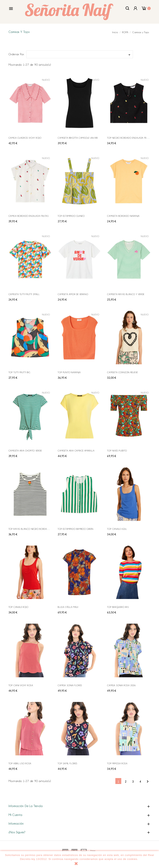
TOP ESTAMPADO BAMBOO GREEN (76, 529)
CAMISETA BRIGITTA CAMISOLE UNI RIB (78, 138)
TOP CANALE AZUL (117, 529)
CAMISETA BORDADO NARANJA (123, 216)
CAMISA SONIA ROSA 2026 (121, 685)
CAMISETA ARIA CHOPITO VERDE (25, 451)
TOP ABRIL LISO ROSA (20, 763)
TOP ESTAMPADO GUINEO (71, 216)
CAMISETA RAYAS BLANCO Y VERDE (126, 294)
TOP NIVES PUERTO (117, 451)
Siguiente (148, 782)
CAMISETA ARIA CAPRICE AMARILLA (76, 451)
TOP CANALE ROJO (18, 607)
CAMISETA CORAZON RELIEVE (122, 372)
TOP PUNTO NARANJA (69, 372)
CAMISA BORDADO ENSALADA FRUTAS (29, 216)
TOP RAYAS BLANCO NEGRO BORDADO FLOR (32, 529)
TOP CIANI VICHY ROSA (21, 685)
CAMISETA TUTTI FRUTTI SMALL (24, 294)
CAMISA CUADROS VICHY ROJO (25, 138)
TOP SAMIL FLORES (68, 763)
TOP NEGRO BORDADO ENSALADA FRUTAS (129, 138)
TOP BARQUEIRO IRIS (118, 607)
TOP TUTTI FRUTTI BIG (19, 372)
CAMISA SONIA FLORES (70, 685)
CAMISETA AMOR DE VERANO (73, 294)
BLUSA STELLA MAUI (68, 607)
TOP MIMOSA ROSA (117, 763)
